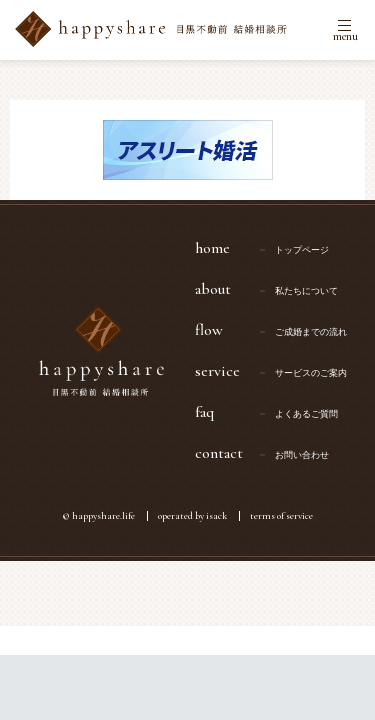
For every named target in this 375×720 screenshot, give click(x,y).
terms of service (281, 516)
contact (277, 453)
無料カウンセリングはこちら (187, 687)
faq (277, 412)
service (277, 371)
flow (277, 330)
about (277, 289)
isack (216, 516)
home (277, 248)
